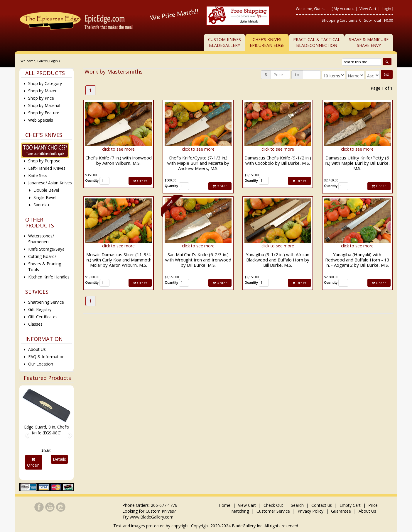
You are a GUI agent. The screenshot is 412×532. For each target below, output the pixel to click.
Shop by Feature (44, 113)
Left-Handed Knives (47, 168)
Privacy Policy (310, 511)
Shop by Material (44, 105)
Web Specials (41, 120)
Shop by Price (41, 98)
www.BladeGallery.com (152, 517)
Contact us (322, 505)
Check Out (273, 505)
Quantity (92, 180)
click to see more (118, 149)
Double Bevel (46, 190)
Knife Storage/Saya (46, 249)
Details (59, 459)
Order (140, 181)
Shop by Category (45, 83)
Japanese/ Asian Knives (50, 183)
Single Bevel (45, 197)
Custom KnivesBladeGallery (224, 42)
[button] (25, 433)
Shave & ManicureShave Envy (369, 42)
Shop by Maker (42, 91)
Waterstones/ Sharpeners (41, 239)
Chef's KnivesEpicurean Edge (267, 42)
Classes (35, 324)
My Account (344, 9)
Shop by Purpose (44, 161)
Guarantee (341, 511)
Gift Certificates (43, 317)
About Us (37, 349)
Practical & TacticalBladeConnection (317, 42)
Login (386, 9)
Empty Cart (350, 505)
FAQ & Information (46, 357)
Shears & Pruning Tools (45, 267)
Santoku (41, 205)
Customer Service (273, 511)
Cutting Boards (42, 256)
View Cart (368, 9)
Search (297, 505)
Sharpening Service (46, 302)
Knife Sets (38, 175)
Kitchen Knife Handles (49, 277)
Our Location (41, 364)
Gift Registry (40, 309)
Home (225, 505)
